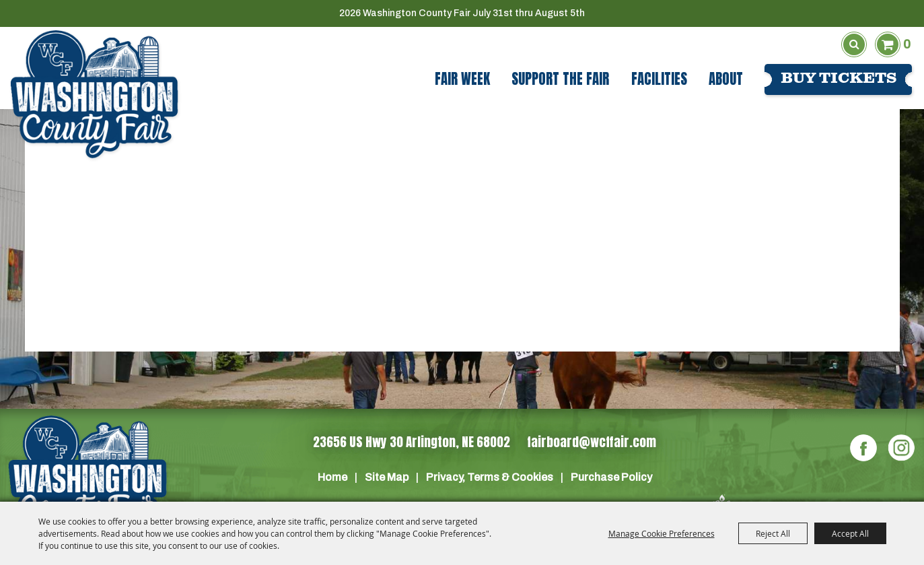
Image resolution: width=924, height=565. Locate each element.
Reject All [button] (773, 533)
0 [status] (907, 44)
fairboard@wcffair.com (592, 442)
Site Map (387, 477)
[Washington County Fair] (94, 95)
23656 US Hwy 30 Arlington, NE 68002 (412, 442)
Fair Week (462, 79)
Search (854, 44)
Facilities (659, 79)
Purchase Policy (611, 477)
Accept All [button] (850, 533)
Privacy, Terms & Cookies (490, 477)
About (726, 79)
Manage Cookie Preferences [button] (662, 533)
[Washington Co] (87, 476)
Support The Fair (560, 79)
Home (332, 477)
